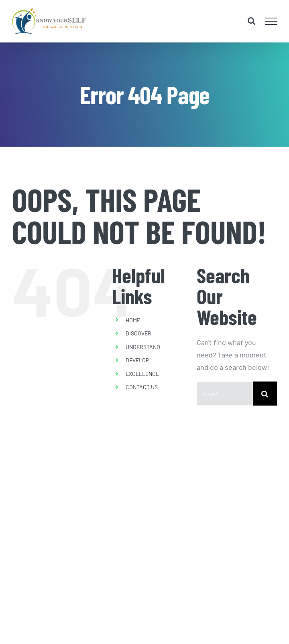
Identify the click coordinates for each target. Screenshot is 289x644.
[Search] (265, 394)
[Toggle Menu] (271, 21)
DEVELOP (137, 360)
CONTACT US (142, 387)
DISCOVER (138, 333)
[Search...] (225, 394)
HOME (133, 320)
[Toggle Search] (251, 21)
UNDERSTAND (143, 347)
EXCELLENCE (142, 374)
